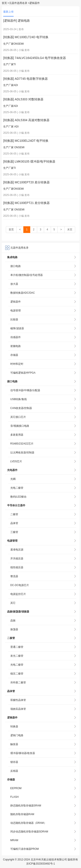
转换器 (14, 726)
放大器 (14, 284)
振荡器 (14, 629)
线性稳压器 (17, 567)
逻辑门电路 (17, 735)
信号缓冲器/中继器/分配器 (25, 390)
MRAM (14, 840)
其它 (13, 603)
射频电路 (16, 346)
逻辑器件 (16, 302)
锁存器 (14, 762)
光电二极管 (17, 488)
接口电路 (16, 266)
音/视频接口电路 (20, 426)
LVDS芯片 (16, 461)
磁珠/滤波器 (17, 328)
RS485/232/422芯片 (22, 444)
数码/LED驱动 (18, 497)
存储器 (14, 355)
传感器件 (16, 337)
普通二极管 (17, 647)
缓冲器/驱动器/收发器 (23, 753)
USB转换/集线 (19, 399)
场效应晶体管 (18, 709)
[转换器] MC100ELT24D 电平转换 (26, 37)
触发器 (14, 744)
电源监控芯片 (18, 594)
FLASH (15, 797)
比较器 (14, 319)
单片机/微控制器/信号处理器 (27, 275)
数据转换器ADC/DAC (23, 293)
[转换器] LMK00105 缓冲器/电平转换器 (29, 161)
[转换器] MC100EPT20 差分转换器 (27, 182)
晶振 (13, 620)
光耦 (13, 479)
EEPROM (16, 788)
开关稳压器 (17, 559)
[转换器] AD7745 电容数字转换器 (25, 79)
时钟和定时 (17, 364)
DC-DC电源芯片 (20, 585)
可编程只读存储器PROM (25, 849)
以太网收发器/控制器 (22, 453)
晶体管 (14, 523)
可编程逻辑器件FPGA (23, 373)
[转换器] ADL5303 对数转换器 (23, 99)
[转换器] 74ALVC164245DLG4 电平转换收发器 (35, 58)
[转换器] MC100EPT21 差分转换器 (27, 203)
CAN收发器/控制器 (21, 408)
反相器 (14, 771)
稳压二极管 (17, 674)
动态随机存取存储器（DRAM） (28, 823)
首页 (4, 3)
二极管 (14, 514)
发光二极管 (17, 656)
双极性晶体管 (18, 700)
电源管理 (16, 311)
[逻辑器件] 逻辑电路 (17, 21)
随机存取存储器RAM (22, 814)
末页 (70, 230)
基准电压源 (17, 550)
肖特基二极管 (18, 682)
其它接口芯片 (18, 417)
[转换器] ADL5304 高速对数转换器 (26, 120)
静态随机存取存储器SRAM (26, 806)
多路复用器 (17, 435)
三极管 (14, 532)
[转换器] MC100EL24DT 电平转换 (26, 141)
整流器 (14, 576)
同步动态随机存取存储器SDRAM (29, 832)
